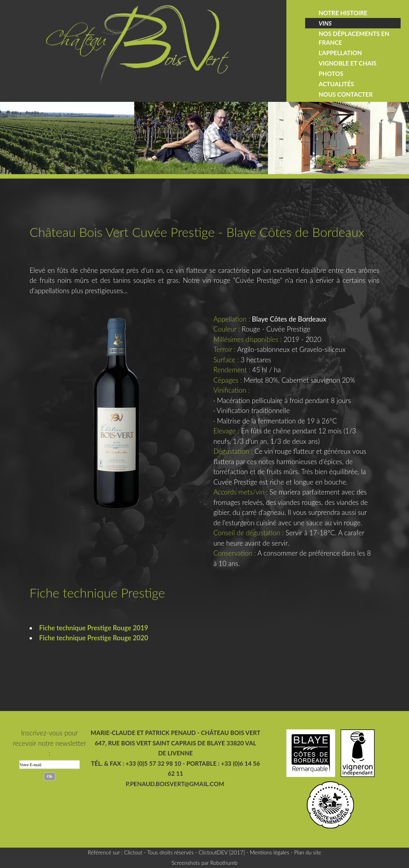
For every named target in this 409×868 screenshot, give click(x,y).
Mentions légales (269, 852)
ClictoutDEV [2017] (222, 852)
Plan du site (308, 852)
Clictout (133, 852)
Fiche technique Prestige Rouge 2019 (95, 628)
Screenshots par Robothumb (204, 862)
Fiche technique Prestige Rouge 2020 (95, 638)
